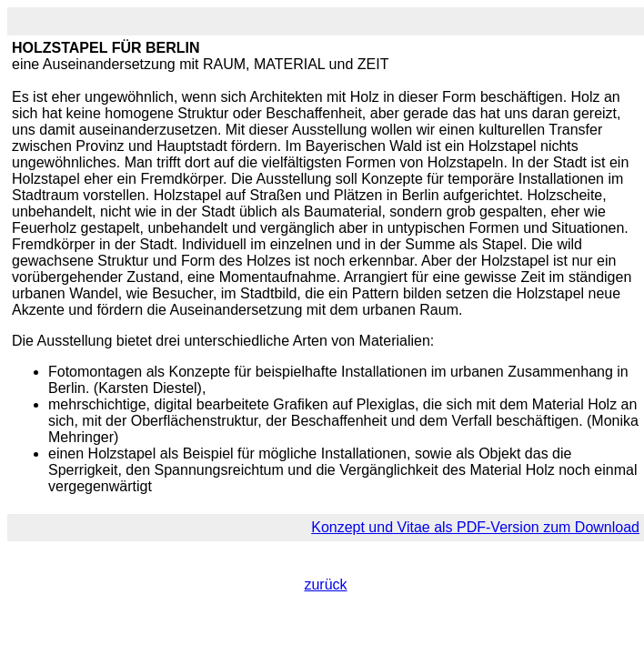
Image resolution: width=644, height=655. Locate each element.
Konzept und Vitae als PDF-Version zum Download (475, 527)
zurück (325, 584)
